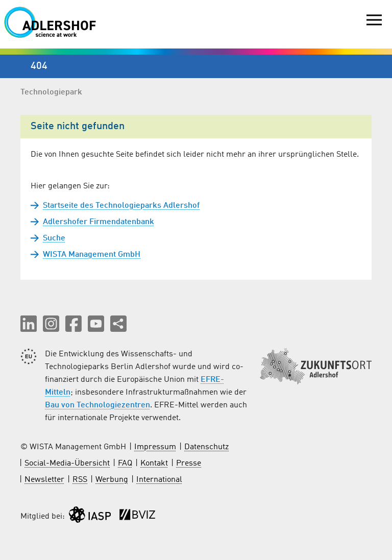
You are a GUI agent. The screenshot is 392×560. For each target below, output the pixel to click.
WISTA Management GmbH (92, 255)
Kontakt (154, 464)
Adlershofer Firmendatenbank (99, 222)
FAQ (125, 464)
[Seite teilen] (118, 324)
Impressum (155, 447)
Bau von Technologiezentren (97, 405)
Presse (189, 464)
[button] (29, 324)
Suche (54, 238)
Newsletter (44, 480)
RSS (80, 480)
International (159, 480)
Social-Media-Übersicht (67, 464)
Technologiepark (51, 92)
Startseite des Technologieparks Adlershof (121, 206)
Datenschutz (206, 447)
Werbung (112, 480)
